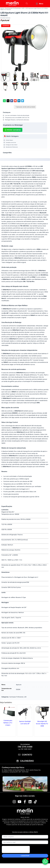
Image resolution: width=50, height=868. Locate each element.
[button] (39, 4)
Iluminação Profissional (13, 8)
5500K (18, 689)
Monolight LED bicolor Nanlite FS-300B (42, 724)
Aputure (19, 685)
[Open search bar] (27, 4)
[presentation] (16, 854)
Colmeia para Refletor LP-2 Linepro (8, 723)
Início (2, 8)
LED (23, 8)
